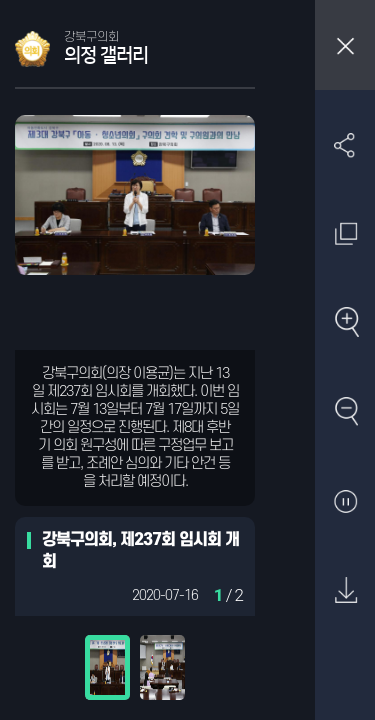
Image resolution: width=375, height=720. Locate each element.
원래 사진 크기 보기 (345, 233)
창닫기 (345, 45)
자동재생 (345, 502)
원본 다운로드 (345, 591)
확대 (345, 323)
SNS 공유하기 (345, 144)
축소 (345, 412)
